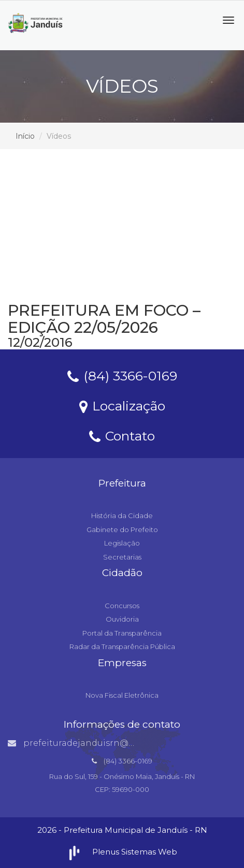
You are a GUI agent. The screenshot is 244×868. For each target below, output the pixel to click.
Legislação (122, 543)
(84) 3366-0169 (122, 375)
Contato (122, 435)
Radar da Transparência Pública (122, 646)
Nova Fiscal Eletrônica (122, 695)
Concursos (122, 606)
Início (25, 136)
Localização (122, 405)
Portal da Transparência (122, 633)
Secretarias (122, 557)
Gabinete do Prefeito (122, 529)
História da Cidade (122, 516)
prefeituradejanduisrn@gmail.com (91, 743)
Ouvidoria (122, 619)
